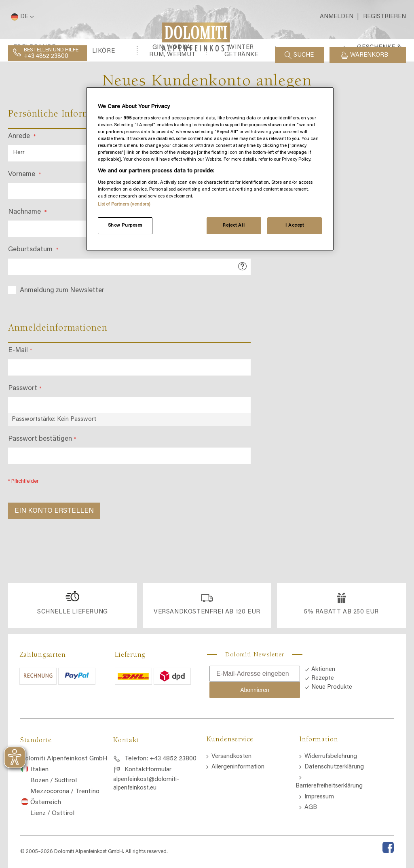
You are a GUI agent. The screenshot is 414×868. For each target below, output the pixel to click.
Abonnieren (255, 690)
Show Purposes (125, 226)
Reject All (234, 226)
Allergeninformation (238, 767)
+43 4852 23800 (46, 56)
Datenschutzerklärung (334, 767)
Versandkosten (231, 757)
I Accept (295, 226)
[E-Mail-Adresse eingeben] (255, 674)
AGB (311, 808)
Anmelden (337, 17)
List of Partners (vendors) (124, 205)
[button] (21, 17)
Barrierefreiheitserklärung (329, 786)
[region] (210, 169)
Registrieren (384, 17)
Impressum (319, 797)
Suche (304, 55)
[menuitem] (35, 92)
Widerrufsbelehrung (331, 757)
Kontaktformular (148, 770)
